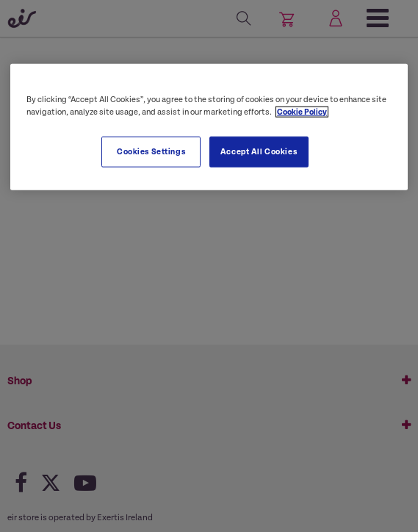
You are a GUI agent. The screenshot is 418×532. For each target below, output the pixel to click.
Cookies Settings (151, 151)
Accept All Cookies (259, 151)
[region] (209, 126)
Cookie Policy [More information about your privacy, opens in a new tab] (302, 111)
